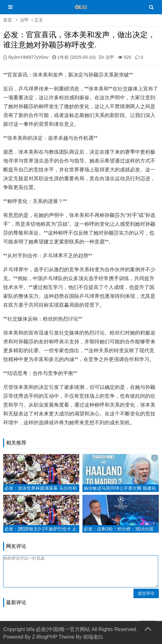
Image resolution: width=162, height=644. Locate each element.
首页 (8, 20)
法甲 (24, 20)
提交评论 (146, 593)
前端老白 (93, 637)
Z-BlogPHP (45, 637)
